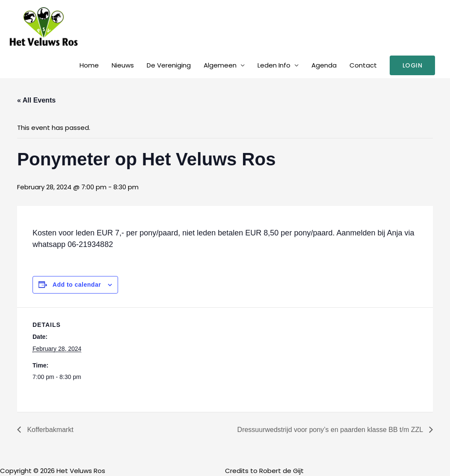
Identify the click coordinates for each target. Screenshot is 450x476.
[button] (413, 65)
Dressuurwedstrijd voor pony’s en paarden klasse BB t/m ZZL (331, 430)
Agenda (324, 65)
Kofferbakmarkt (49, 430)
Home (89, 65)
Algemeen (220, 65)
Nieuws (123, 65)
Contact (363, 65)
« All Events (36, 100)
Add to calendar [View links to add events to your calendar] (77, 285)
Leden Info (274, 65)
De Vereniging (169, 65)
